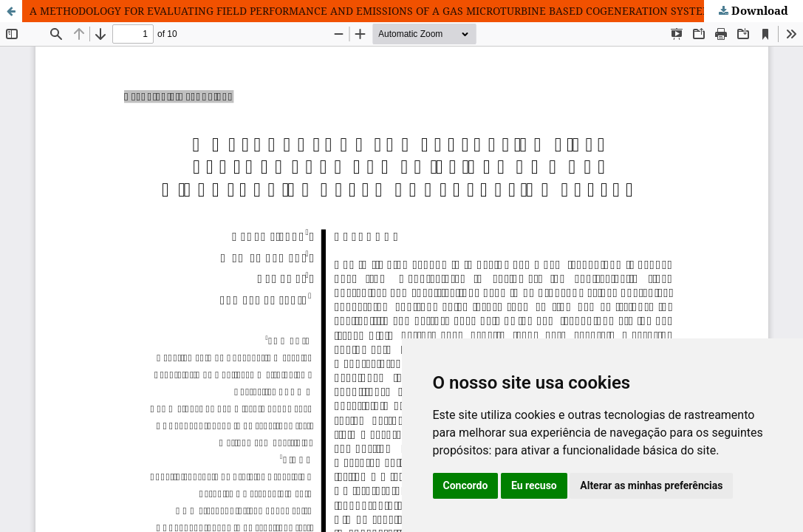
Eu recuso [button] (534, 485)
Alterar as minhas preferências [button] (651, 485)
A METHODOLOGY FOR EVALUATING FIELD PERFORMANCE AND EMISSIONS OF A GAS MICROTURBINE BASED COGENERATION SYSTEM (371, 11)
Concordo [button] (466, 485)
